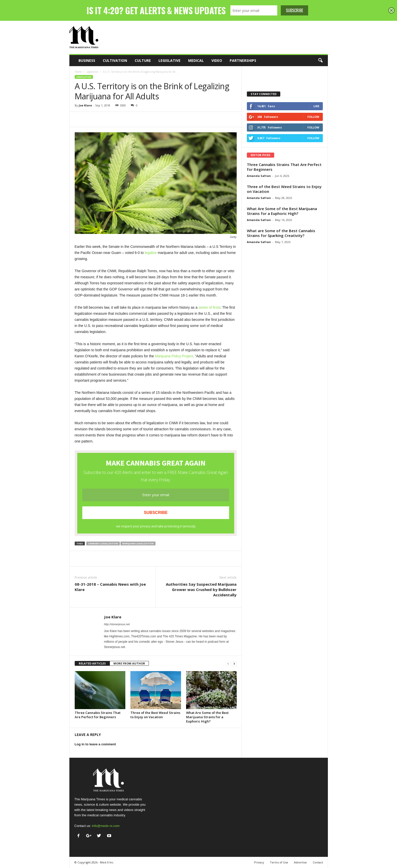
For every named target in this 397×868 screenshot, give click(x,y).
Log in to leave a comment (95, 744)
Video (217, 60)
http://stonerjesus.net (117, 624)
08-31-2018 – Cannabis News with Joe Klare (110, 587)
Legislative (170, 60)
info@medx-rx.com (106, 826)
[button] (320, 61)
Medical (196, 60)
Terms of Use (279, 862)
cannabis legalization (103, 543)
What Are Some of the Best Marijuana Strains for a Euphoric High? (207, 717)
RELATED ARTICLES (92, 663)
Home (78, 72)
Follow (313, 117)
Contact (318, 862)
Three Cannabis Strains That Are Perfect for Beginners (98, 715)
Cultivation (115, 60)
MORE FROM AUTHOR (129, 663)
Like (316, 106)
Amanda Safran (259, 176)
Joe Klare (85, 105)
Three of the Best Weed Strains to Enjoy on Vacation (155, 715)
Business (87, 60)
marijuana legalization (138, 543)
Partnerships (243, 60)
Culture (143, 60)
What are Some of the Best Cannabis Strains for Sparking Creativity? (281, 233)
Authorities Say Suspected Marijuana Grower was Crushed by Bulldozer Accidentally (201, 589)
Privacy (259, 862)
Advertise (300, 862)
